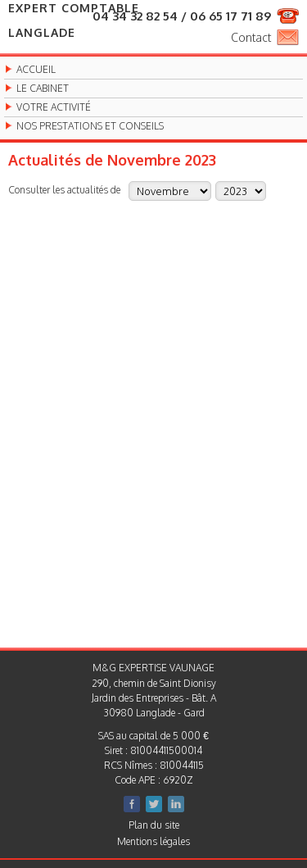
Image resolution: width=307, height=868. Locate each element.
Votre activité (54, 107)
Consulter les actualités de (64, 189)
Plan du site (154, 825)
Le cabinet (43, 89)
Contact (251, 37)
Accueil (36, 70)
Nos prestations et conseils (90, 126)
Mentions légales (153, 841)
